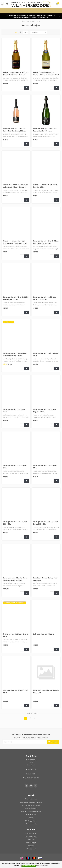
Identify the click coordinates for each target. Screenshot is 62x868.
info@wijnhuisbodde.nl (32, 778)
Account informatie (31, 833)
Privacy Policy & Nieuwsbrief (31, 805)
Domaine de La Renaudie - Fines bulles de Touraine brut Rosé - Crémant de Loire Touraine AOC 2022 (15, 187)
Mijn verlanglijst (31, 843)
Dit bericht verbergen (29, 866)
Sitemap (31, 818)
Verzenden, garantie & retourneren (31, 811)
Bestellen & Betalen (31, 808)
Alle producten (31, 849)
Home (23, 21)
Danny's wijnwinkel (31, 799)
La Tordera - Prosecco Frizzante (44, 634)
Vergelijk (31, 846)
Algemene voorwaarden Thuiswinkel (31, 802)
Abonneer (53, 742)
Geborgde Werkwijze (31, 824)
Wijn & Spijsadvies (31, 821)
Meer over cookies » (42, 866)
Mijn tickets (31, 839)
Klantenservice (31, 815)
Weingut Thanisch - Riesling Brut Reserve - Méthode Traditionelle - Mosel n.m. (46, 75)
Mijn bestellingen (31, 836)
